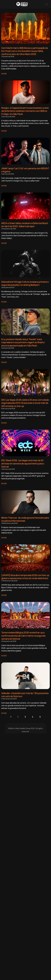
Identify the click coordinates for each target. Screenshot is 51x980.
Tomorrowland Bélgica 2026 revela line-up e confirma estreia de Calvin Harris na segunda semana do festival (23, 636)
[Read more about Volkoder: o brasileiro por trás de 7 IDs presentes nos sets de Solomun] (4, 713)
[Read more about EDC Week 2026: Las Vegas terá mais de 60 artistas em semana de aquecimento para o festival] (4, 483)
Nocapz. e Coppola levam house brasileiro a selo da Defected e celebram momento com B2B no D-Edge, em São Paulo (25, 111)
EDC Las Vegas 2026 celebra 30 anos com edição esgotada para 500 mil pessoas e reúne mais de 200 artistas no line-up (25, 403)
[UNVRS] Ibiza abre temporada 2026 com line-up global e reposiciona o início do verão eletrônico (25, 577)
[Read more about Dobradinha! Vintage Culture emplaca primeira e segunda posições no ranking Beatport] (4, 301)
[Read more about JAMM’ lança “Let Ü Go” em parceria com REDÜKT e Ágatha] (4, 185)
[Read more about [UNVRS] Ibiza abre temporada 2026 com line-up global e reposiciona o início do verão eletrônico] (4, 595)
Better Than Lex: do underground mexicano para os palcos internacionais (25, 519)
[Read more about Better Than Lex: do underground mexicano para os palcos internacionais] (4, 537)
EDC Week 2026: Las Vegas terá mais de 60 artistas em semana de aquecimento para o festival (23, 463)
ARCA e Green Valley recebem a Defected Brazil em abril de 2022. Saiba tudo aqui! (25, 225)
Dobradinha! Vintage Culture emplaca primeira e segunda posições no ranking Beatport (25, 283)
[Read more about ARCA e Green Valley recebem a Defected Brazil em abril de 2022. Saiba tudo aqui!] (4, 243)
